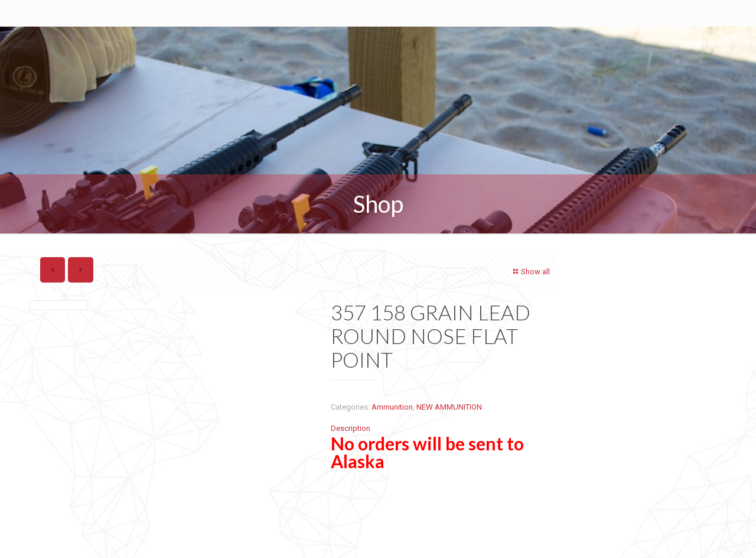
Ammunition (392, 407)
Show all (530, 272)
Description (351, 428)
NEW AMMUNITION (449, 407)
